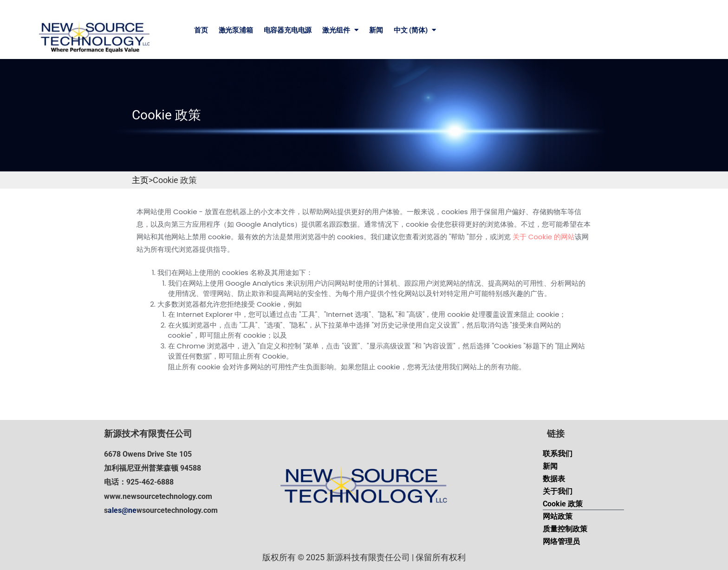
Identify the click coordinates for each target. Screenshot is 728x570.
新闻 (376, 30)
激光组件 (340, 30)
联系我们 (558, 454)
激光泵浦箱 (236, 30)
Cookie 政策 (563, 504)
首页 (201, 30)
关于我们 (558, 491)
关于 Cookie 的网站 (544, 237)
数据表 (554, 479)
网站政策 (558, 516)
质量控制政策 (565, 529)
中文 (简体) (415, 30)
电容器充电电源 (288, 30)
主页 (140, 180)
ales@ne (122, 510)
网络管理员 (561, 541)
